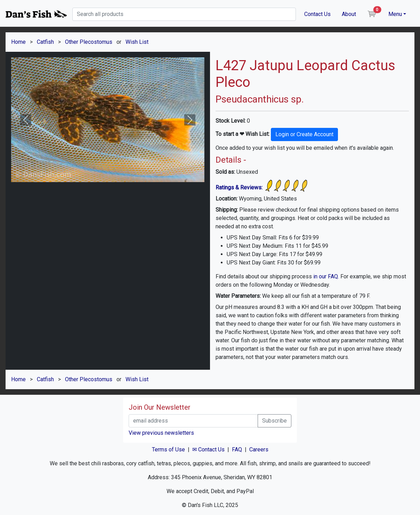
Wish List (137, 42)
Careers (259, 449)
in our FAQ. (326, 276)
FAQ (237, 449)
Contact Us (317, 14)
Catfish (45, 42)
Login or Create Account (304, 134)
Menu (395, 14)
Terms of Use (168, 449)
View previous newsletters (161, 433)
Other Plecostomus (89, 42)
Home (18, 42)
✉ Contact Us (208, 449)
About (349, 14)
